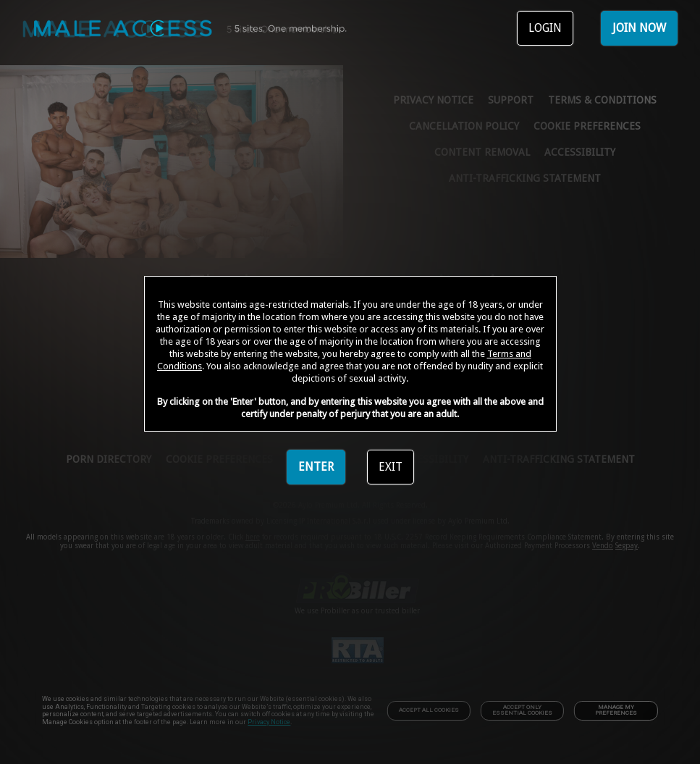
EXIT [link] (391, 467)
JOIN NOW (639, 28)
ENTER (316, 467)
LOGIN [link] (545, 28)
